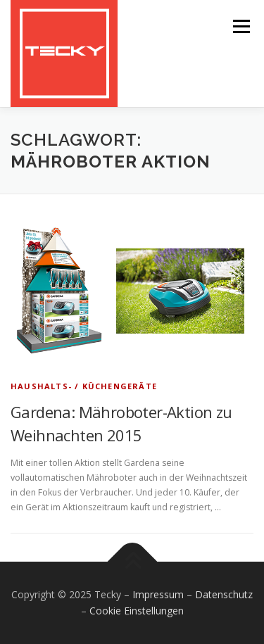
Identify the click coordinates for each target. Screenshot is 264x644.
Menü (240, 26)
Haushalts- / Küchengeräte (84, 386)
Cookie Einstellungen (137, 611)
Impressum (158, 594)
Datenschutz (224, 594)
